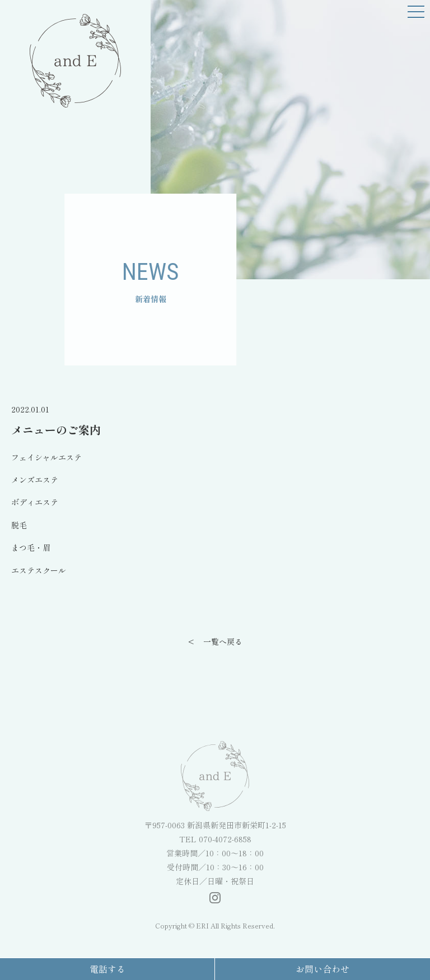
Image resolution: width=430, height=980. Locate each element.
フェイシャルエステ (46, 457)
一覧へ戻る (223, 641)
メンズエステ (35, 480)
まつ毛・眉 (31, 547)
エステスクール (39, 570)
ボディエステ (35, 502)
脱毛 (19, 525)
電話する (107, 969)
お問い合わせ (322, 969)
